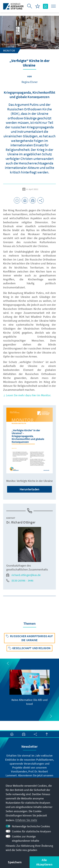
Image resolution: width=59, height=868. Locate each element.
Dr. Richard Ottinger (21, 522)
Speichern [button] (15, 862)
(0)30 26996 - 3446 (20, 580)
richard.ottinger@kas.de (24, 575)
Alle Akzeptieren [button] (44, 862)
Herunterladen (30, 489)
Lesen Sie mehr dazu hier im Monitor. (27, 395)
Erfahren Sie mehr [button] (26, 820)
